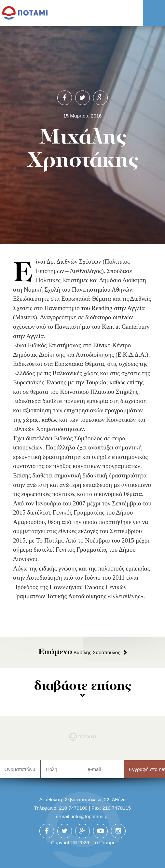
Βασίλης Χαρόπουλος (79, 652)
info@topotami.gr (91, 816)
